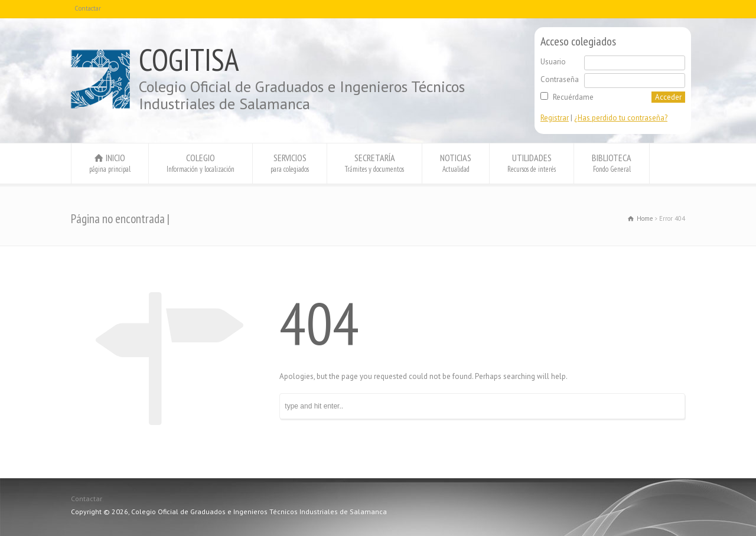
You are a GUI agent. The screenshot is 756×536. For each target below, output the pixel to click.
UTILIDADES (532, 163)
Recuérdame (573, 97)
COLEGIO (201, 163)
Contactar (88, 8)
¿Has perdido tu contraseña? (621, 118)
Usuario (553, 62)
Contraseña (560, 79)
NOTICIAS (456, 163)
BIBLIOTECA (612, 163)
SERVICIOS (290, 163)
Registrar (555, 118)
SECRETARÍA (374, 163)
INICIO (110, 163)
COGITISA (189, 60)
